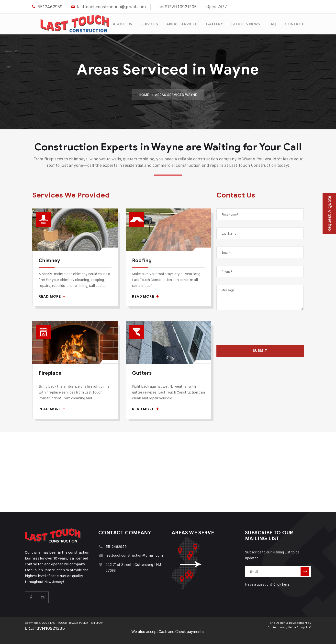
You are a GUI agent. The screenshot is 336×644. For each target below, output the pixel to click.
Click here (281, 584)
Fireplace (50, 372)
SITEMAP (97, 622)
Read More (52, 295)
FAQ (272, 23)
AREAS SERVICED (181, 23)
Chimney (50, 259)
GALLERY (214, 23)
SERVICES (148, 23)
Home (144, 93)
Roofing (142, 259)
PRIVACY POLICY (78, 622)
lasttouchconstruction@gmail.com (112, 7)
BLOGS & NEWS (245, 23)
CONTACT (294, 23)
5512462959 (50, 7)
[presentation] (260, 327)
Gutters (142, 372)
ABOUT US (121, 23)
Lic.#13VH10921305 (177, 7)
